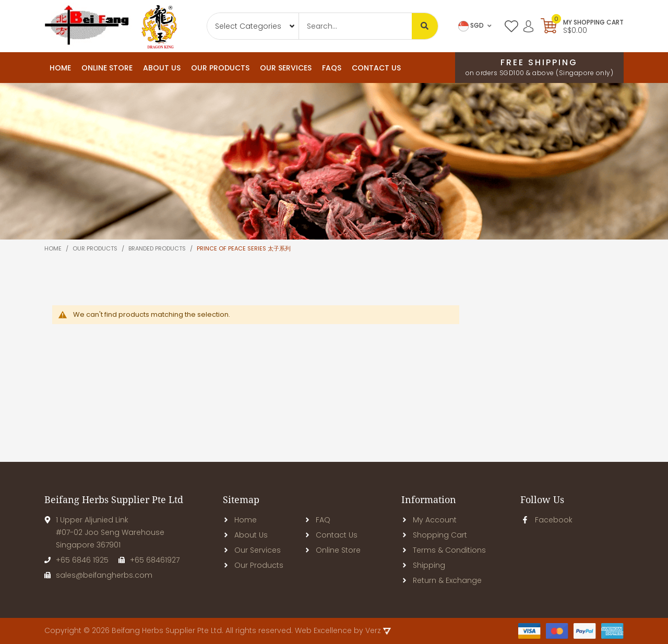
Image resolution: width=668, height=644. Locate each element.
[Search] (425, 26)
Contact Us (331, 535)
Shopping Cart (434, 535)
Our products (96, 248)
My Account (429, 520)
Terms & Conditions (444, 550)
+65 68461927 (149, 560)
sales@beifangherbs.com (98, 575)
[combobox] (355, 26)
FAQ (317, 520)
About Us (245, 535)
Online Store (332, 550)
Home (60, 68)
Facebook (546, 520)
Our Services (252, 550)
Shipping (423, 565)
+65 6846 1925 (76, 560)
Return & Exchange (442, 580)
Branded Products (158, 248)
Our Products (253, 565)
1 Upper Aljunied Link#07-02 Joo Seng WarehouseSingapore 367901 (104, 532)
